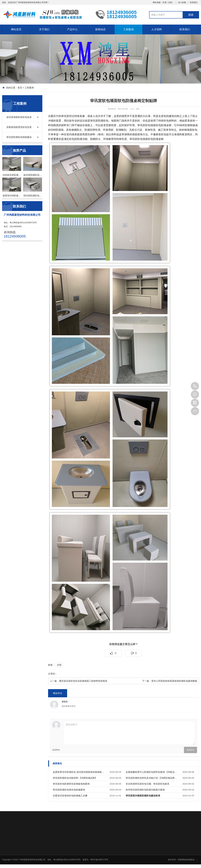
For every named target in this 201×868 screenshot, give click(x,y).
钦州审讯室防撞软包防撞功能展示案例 (145, 790)
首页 (20, 88)
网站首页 (16, 29)
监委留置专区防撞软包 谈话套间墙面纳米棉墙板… (78, 772)
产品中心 (72, 29)
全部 (59, 665)
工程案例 (128, 29)
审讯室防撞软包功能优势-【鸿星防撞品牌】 (75, 778)
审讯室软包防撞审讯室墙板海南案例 (71, 784)
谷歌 (170, 2)
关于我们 (44, 29)
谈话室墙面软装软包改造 (19, 117)
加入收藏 (182, 2)
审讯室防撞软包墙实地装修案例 (69, 790)
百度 (165, 2)
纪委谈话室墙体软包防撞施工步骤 (70, 796)
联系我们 (194, 2)
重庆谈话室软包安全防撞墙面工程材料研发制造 (83, 681)
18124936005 (195, 386)
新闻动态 (100, 29)
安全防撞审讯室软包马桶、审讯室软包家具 (148, 784)
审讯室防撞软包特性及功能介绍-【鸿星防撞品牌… (151, 778)
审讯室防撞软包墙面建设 (19, 137)
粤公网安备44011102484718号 (23, 223)
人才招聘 (157, 29)
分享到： (53, 674)
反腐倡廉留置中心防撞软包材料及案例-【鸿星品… (151, 772)
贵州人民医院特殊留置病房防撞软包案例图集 (174, 681)
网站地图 (157, 2)
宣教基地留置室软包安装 (19, 127)
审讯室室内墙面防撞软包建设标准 (143, 796)
